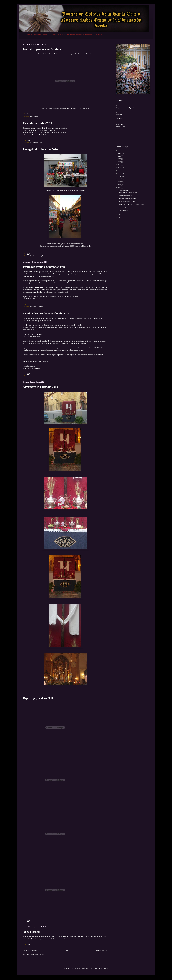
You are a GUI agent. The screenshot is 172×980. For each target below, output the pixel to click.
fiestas (41, 142)
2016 (120, 170)
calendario (36, 142)
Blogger (105, 968)
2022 (120, 159)
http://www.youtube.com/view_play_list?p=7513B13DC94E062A (68, 108)
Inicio (67, 950)
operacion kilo (33, 307)
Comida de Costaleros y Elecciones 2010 (48, 313)
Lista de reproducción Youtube (42, 49)
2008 (120, 217)
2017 (120, 168)
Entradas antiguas (102, 950)
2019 (120, 162)
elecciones (43, 376)
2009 (120, 214)
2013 (120, 179)
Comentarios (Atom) (37, 954)
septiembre (123, 211)
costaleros (37, 376)
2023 (120, 156)
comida (32, 376)
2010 (31, 256)
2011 (31, 142)
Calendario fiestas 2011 (37, 123)
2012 (120, 182)
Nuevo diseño (31, 932)
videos (31, 116)
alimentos (35, 256)
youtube (36, 116)
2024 (120, 153)
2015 (120, 173)
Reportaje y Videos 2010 (38, 698)
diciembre (123, 190)
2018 (120, 165)
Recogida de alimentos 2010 (40, 149)
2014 (120, 176)
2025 (120, 150)
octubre (122, 208)
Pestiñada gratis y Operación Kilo (44, 267)
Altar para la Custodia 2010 (40, 387)
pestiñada (40, 307)
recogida (41, 256)
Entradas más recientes (30, 950)
